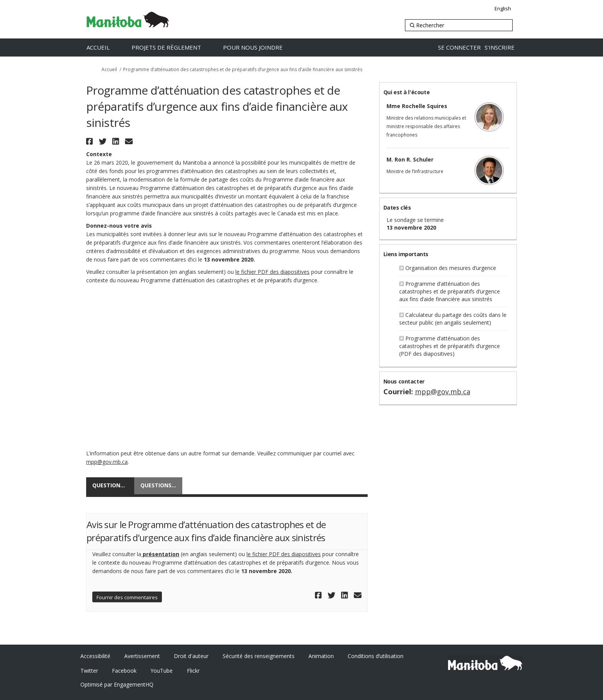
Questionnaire (113, 485)
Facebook (124, 671)
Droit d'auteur (191, 656)
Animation (321, 656)
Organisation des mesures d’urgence (451, 268)
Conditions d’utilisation (376, 656)
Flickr (193, 671)
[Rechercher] (459, 25)
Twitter (89, 671)
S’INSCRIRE (500, 47)
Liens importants (406, 254)
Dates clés (397, 207)
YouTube (162, 671)
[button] (91, 141)
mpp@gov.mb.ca (107, 462)
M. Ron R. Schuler (410, 159)
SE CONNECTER (459, 47)
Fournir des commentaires (127, 597)
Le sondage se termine (415, 220)
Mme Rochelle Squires (417, 106)
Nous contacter (404, 381)
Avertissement (142, 656)
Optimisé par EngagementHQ (117, 684)
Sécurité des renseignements (259, 656)
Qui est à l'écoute (406, 92)
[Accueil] (106, 47)
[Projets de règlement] (174, 47)
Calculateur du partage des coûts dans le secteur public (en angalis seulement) (453, 319)
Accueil (109, 69)
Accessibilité (95, 656)
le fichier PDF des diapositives (272, 272)
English (503, 8)
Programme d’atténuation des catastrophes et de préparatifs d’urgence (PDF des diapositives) (450, 346)
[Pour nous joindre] (261, 47)
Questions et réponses (161, 485)
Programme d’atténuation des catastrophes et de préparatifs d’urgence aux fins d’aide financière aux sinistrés (450, 291)
